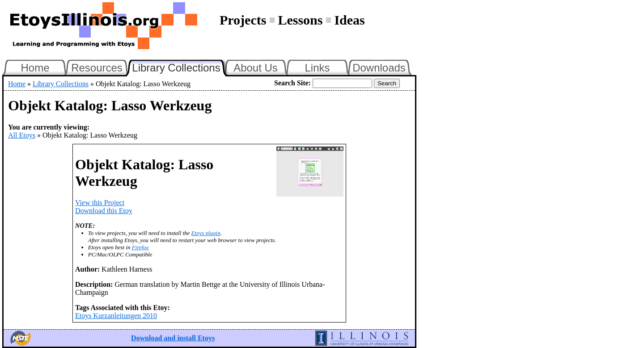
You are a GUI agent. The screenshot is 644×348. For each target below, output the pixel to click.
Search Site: (292, 83)
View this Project (100, 203)
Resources (97, 68)
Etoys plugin (206, 233)
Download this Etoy (104, 211)
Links (317, 68)
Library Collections (180, 67)
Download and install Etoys (173, 338)
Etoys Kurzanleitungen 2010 (116, 316)
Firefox (140, 247)
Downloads (379, 68)
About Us (256, 68)
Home (35, 68)
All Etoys (22, 135)
